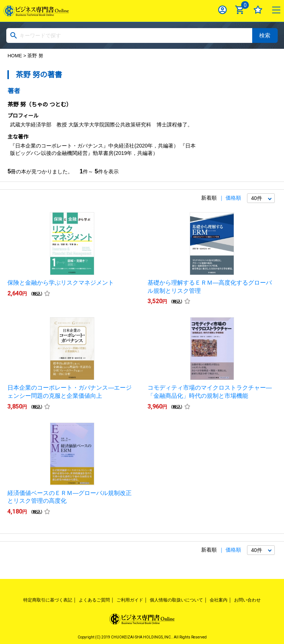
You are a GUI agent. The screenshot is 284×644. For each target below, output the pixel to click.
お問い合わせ (247, 600)
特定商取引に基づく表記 (48, 600)
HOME (15, 56)
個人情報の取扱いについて (176, 600)
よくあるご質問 (94, 600)
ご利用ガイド (130, 600)
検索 (265, 35)
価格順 (233, 198)
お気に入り (258, 10)
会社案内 (219, 600)
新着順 (209, 198)
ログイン (222, 10)
